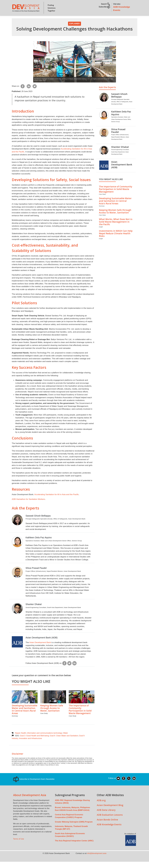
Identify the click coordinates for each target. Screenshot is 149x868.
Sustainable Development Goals (72, 19)
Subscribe (104, 7)
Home (15, 19)
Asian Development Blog (110, 811)
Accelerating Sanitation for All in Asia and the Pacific (57, 501)
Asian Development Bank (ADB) (42, 644)
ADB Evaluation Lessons (110, 821)
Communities (112, 19)
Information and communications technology (45, 739)
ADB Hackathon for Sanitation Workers (28, 505)
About (24, 19)
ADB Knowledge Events (109, 831)
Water (66, 739)
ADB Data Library (106, 816)
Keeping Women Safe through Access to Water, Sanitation (52, 714)
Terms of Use (19, 845)
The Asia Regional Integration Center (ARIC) (74, 847)
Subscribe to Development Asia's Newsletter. (34, 785)
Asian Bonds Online (107, 826)
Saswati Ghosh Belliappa (38, 522)
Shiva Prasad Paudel (36, 574)
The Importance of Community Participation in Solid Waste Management (80, 716)
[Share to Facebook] (23, 92)
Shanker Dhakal (34, 611)
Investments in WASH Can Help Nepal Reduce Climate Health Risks (116, 240)
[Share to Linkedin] (29, 92)
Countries (47, 19)
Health (23, 739)
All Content (97, 19)
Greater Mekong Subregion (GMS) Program (74, 828)
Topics (34, 19)
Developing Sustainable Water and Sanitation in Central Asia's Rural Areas (25, 716)
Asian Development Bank (40, 649)
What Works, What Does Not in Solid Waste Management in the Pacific (116, 228)
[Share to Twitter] (35, 92)
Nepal (17, 739)
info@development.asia (97, 860)
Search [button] (105, 4)
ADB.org (101, 807)
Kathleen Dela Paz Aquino (39, 544)
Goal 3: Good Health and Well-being (34, 742)
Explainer (75, 30)
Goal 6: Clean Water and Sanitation (64, 742)
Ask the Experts (25, 514)
